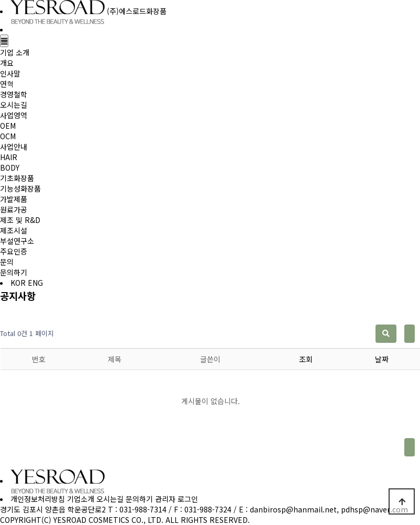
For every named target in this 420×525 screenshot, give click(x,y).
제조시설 (14, 230)
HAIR (9, 157)
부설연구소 (17, 241)
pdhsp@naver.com (374, 509)
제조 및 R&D (20, 220)
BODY (10, 167)
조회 (306, 359)
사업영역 (14, 115)
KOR (18, 283)
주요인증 (14, 251)
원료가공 (14, 209)
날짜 (382, 359)
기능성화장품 (20, 188)
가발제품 (14, 199)
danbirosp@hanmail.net (293, 509)
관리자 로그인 (176, 499)
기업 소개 (15, 52)
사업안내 (14, 147)
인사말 (10, 73)
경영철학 (14, 94)
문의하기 (14, 272)
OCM (8, 136)
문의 (7, 262)
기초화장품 (17, 178)
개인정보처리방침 (38, 499)
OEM (8, 126)
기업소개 (81, 499)
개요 (7, 63)
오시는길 (14, 105)
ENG (35, 283)
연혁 (7, 84)
